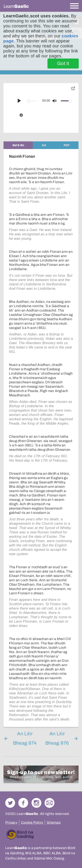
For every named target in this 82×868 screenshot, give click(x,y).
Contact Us (50, 803)
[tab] (18, 145)
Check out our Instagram (36, 803)
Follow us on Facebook (23, 803)
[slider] (32, 101)
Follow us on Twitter (10, 803)
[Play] (19, 101)
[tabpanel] (41, 438)
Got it (63, 64)
